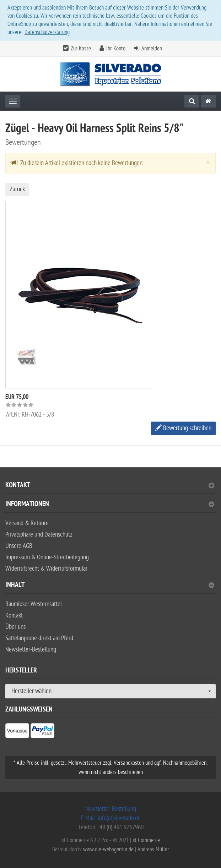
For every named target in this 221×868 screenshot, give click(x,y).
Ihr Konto (116, 49)
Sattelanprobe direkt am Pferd (39, 638)
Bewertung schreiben (183, 428)
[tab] (110, 488)
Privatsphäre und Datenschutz (39, 535)
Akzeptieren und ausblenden (37, 8)
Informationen (110, 505)
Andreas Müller (153, 850)
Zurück (17, 189)
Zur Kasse (81, 49)
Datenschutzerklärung (47, 32)
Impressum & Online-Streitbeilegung (47, 557)
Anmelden (152, 49)
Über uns (15, 627)
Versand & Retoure (27, 523)
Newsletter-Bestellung (31, 650)
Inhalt (110, 586)
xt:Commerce (146, 840)
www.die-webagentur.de (108, 850)
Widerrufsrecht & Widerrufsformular (46, 569)
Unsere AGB (19, 546)
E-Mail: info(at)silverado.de (111, 818)
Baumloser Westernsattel (34, 604)
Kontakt (110, 486)
